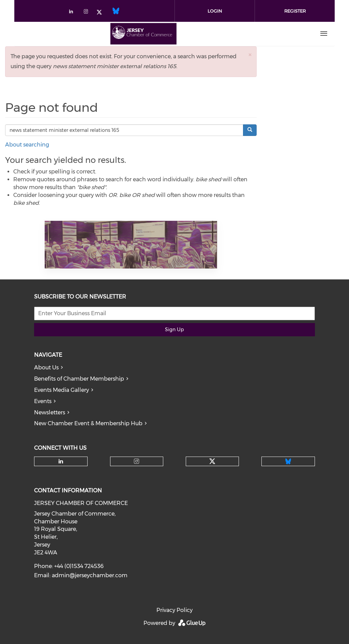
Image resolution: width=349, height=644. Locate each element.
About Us (46, 367)
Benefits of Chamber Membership (79, 379)
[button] (250, 55)
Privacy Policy (174, 610)
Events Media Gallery (62, 390)
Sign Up (174, 329)
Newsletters (50, 412)
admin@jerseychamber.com (90, 575)
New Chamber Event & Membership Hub (88, 423)
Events (43, 401)
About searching (27, 145)
